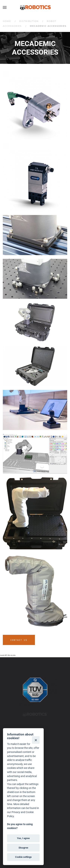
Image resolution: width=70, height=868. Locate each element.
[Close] (36, 740)
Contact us (19, 640)
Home (7, 21)
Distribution (29, 21)
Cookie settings (23, 857)
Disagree (23, 848)
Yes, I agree (23, 838)
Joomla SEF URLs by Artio (8, 655)
